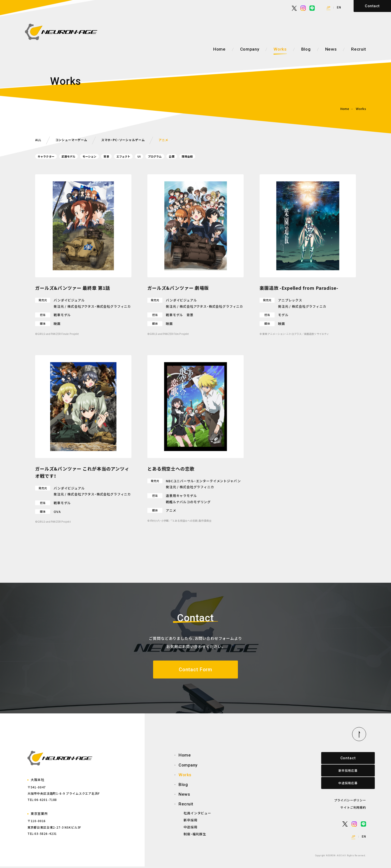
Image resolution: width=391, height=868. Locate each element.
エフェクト (142, 156)
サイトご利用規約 (353, 809)
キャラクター (48, 156)
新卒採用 (190, 821)
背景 (122, 156)
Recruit (359, 49)
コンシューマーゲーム (75, 140)
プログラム (181, 156)
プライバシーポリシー (350, 802)
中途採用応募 (343, 784)
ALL (39, 140)
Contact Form (195, 670)
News (331, 49)
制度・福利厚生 (195, 835)
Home (219, 49)
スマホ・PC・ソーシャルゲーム (132, 140)
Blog (306, 49)
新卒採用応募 (343, 772)
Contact (372, 6)
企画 (201, 156)
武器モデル (76, 156)
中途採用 (190, 828)
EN (339, 7)
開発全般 (220, 156)
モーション (101, 156)
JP (329, 7)
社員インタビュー (197, 814)
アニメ (176, 140)
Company (250, 49)
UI (161, 156)
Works (280, 49)
